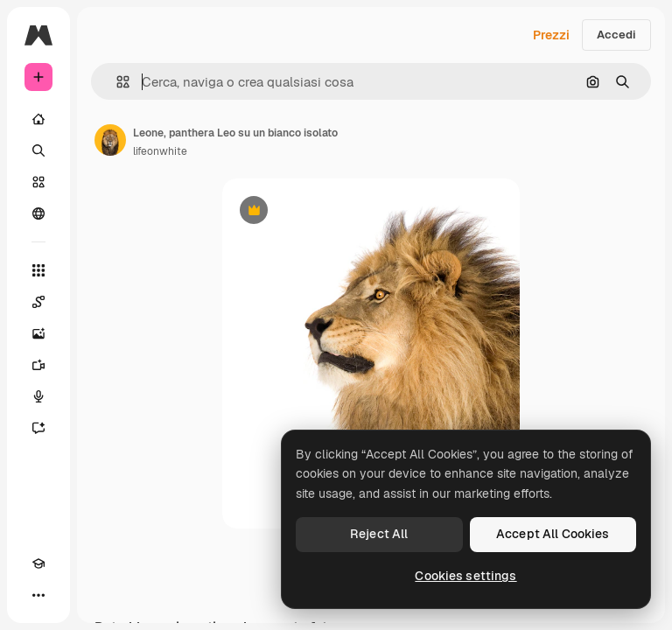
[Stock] (38, 182)
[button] (116, 82)
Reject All (379, 534)
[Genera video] (38, 365)
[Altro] (38, 595)
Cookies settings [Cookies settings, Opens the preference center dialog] (465, 576)
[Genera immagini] (38, 333)
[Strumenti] (38, 270)
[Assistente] (38, 428)
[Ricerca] (38, 150)
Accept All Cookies (553, 534)
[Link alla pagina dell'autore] (110, 140)
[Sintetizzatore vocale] (38, 396)
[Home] (38, 119)
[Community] (38, 213)
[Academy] (38, 563)
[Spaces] (38, 302)
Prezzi (551, 35)
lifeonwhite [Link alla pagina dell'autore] (160, 151)
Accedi (616, 35)
